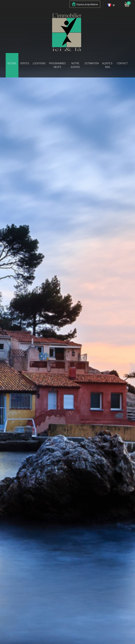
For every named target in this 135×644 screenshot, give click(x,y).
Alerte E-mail (108, 65)
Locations (39, 63)
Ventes (25, 63)
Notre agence (75, 65)
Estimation (92, 63)
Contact (122, 63)
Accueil (12, 63)
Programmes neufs (57, 65)
